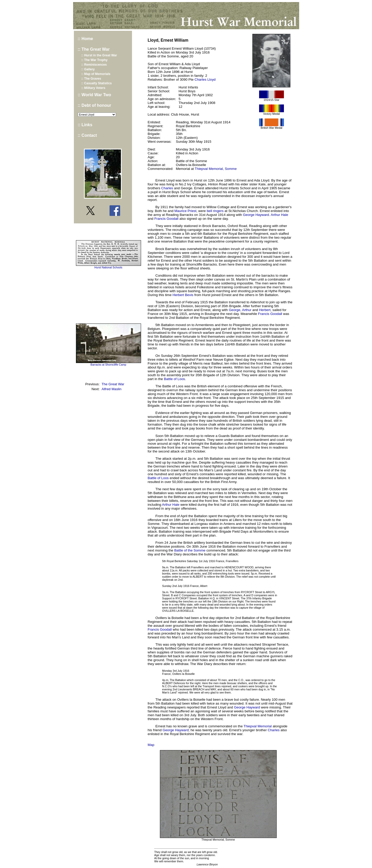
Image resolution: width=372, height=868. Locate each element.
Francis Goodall (166, 219)
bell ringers (215, 211)
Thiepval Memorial (258, 726)
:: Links (85, 125)
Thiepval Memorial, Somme (216, 169)
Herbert (265, 310)
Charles (167, 188)
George (235, 310)
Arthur (247, 310)
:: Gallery (88, 69)
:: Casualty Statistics (97, 83)
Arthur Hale (279, 215)
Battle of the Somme (190, 550)
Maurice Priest (185, 211)
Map (151, 745)
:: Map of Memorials (96, 74)
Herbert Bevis (183, 295)
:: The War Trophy (95, 60)
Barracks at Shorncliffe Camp (108, 365)
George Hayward (256, 215)
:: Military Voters (93, 88)
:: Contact (87, 135)
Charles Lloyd (205, 80)
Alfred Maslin (111, 389)
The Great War (113, 384)
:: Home (86, 39)
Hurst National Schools (108, 267)
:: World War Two (94, 95)
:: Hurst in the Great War (99, 55)
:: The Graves (91, 79)
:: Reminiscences (94, 65)
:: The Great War (94, 49)
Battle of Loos (174, 379)
